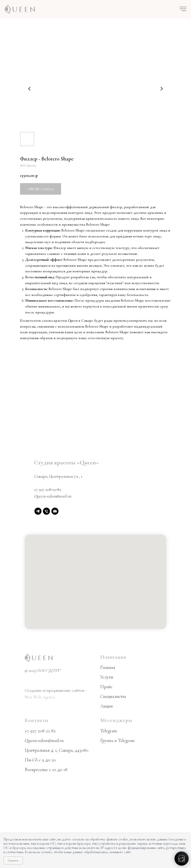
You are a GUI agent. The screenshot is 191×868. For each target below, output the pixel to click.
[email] (55, 511)
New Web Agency (40, 697)
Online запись (41, 189)
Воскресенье (36, 770)
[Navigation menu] (183, 9)
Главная (108, 667)
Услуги (107, 677)
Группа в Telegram (117, 741)
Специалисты (113, 696)
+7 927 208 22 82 (40, 731)
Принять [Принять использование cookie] (13, 860)
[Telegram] (38, 511)
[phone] (46, 511)
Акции (106, 706)
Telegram (109, 731)
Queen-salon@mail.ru (53, 496)
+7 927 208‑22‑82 (48, 489)
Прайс (106, 687)
